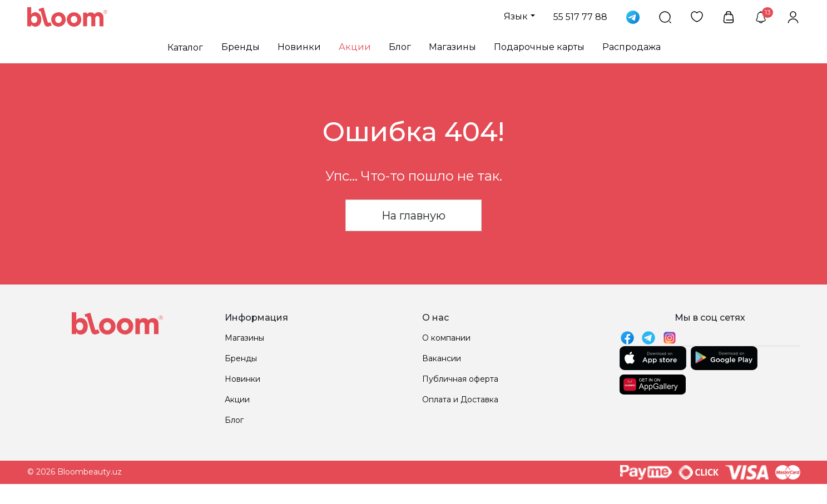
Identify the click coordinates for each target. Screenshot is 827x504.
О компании (446, 338)
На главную (413, 216)
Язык (516, 16)
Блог (400, 47)
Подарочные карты (539, 47)
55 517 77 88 (580, 17)
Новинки (299, 47)
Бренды (241, 47)
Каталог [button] (185, 48)
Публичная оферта (460, 379)
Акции (355, 47)
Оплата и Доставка (460, 400)
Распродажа (632, 47)
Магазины (452, 47)
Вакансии (442, 358)
